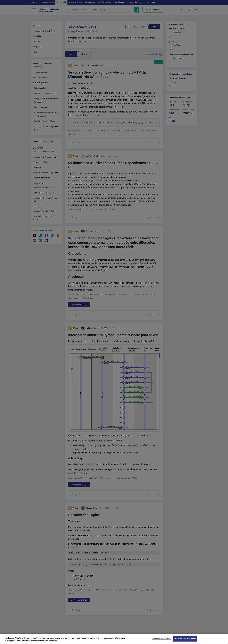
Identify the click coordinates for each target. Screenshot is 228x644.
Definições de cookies (161, 640)
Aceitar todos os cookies (185, 640)
